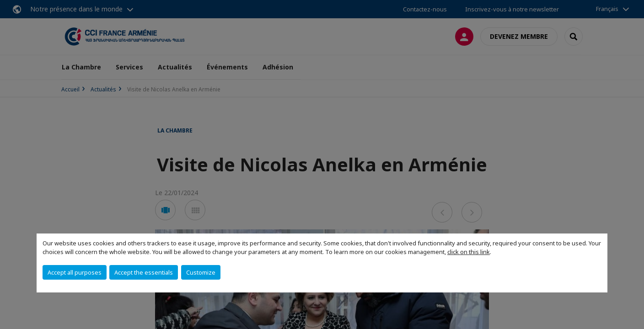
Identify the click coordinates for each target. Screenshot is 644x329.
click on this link (469, 252)
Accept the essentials (144, 272)
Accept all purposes (75, 272)
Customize (201, 272)
